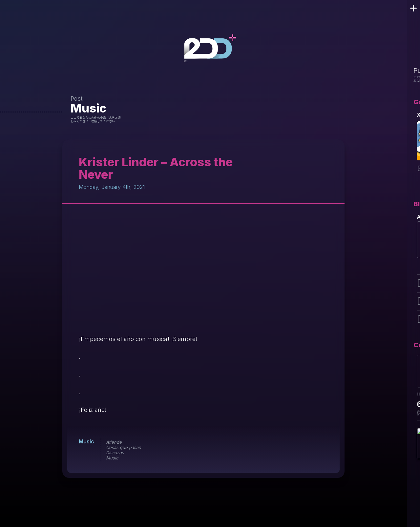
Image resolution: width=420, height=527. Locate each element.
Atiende (114, 442)
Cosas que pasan (124, 447)
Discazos (115, 453)
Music (88, 108)
